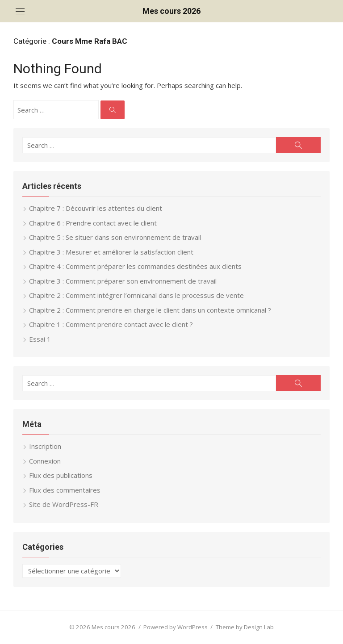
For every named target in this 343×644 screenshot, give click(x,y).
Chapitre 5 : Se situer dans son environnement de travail (115, 237)
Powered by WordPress (176, 627)
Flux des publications (61, 475)
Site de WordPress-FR (64, 504)
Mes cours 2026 (171, 11)
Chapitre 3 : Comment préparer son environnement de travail (123, 281)
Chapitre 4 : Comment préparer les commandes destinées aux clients (135, 266)
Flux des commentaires (65, 490)
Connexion (45, 461)
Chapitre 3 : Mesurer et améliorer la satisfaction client (111, 252)
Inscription (45, 446)
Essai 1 (40, 339)
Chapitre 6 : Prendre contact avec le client (93, 223)
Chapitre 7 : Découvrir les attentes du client (96, 208)
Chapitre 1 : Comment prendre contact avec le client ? (111, 324)
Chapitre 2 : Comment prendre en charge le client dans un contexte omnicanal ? (150, 310)
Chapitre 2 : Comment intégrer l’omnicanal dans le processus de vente (136, 295)
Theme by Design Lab (245, 627)
